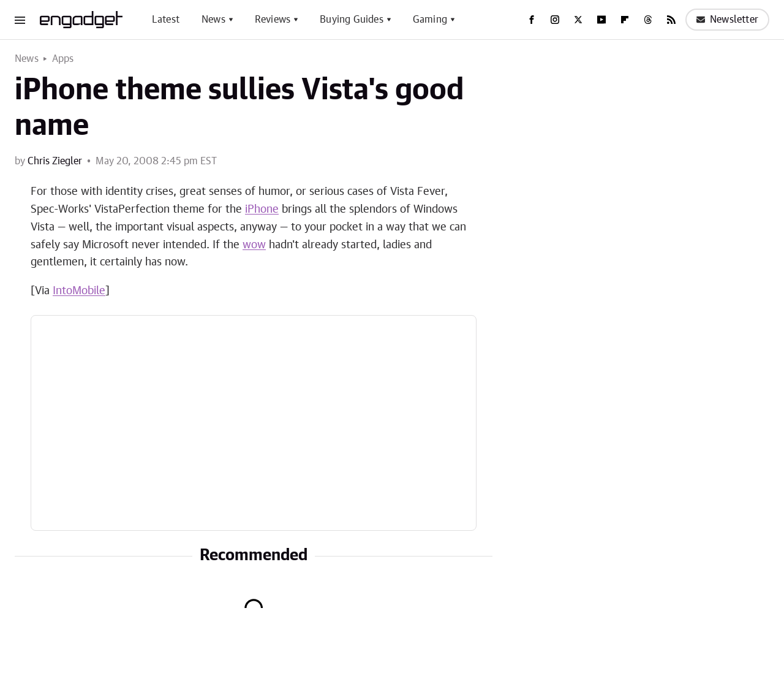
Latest (166, 20)
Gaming (430, 20)
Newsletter (727, 20)
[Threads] (648, 20)
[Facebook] (532, 20)
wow (254, 245)
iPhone (262, 210)
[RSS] (671, 20)
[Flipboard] (625, 20)
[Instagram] (555, 20)
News (213, 20)
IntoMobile (79, 291)
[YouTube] (601, 20)
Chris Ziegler (55, 161)
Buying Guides (352, 20)
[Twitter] (578, 20)
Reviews (273, 20)
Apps (63, 59)
